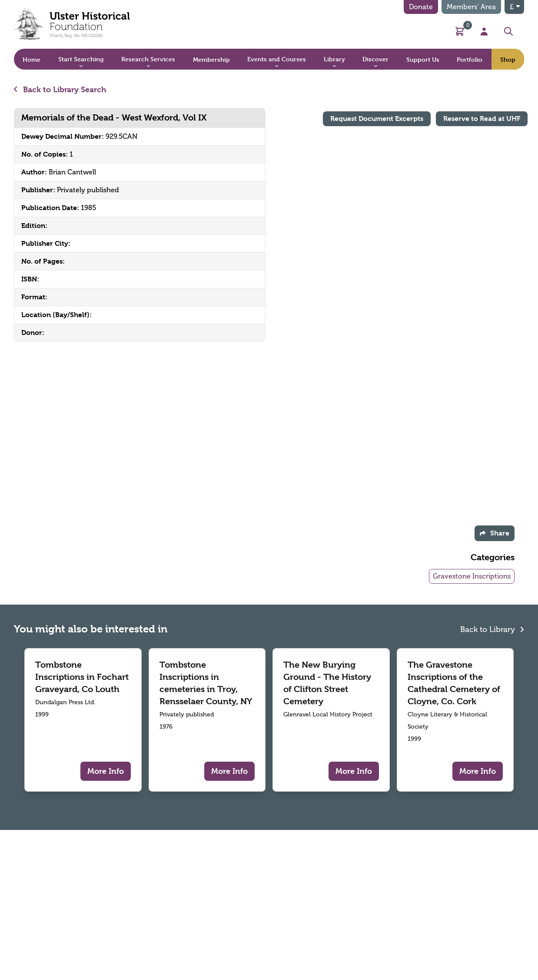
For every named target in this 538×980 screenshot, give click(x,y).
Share (495, 533)
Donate (421, 7)
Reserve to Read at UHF (482, 119)
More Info (106, 771)
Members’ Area (471, 7)
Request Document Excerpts (377, 119)
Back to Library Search (60, 89)
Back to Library (492, 629)
